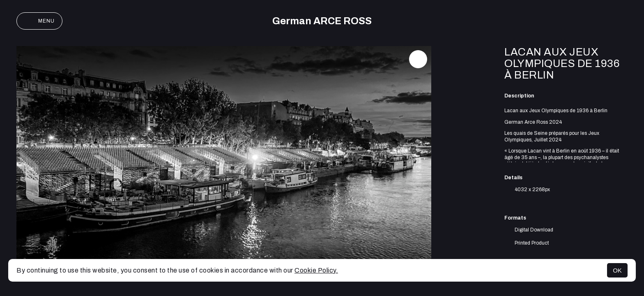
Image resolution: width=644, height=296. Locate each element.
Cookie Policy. (316, 270)
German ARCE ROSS (322, 21)
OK (617, 270)
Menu (39, 21)
